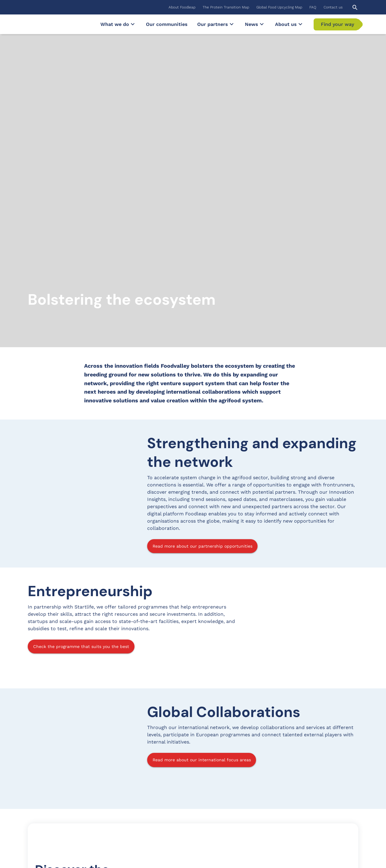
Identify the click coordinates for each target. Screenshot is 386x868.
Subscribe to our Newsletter (62, 826)
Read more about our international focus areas (202, 528)
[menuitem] (182, 7)
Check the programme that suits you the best (81, 415)
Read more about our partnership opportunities (202, 315)
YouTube (303, 809)
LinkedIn (303, 799)
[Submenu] (133, 24)
